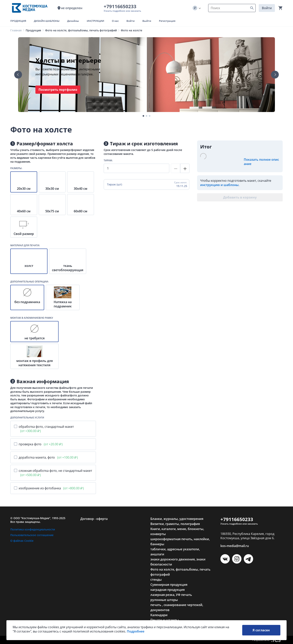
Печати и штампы (165, 620)
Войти (267, 8)
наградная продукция (168, 590)
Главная (16, 30)
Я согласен (261, 632)
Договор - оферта (94, 519)
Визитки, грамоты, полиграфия (175, 524)
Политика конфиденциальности (33, 529)
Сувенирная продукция (169, 585)
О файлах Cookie (22, 541)
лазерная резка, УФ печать (171, 595)
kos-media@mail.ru (235, 546)
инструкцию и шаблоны (219, 185)
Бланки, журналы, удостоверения (177, 519)
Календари (159, 615)
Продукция (33, 30)
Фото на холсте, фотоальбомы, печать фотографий (81, 30)
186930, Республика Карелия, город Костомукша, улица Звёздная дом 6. (247, 536)
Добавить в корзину (240, 197)
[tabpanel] (146, 75)
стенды (156, 580)
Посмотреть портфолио (58, 90)
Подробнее (136, 633)
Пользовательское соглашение (32, 535)
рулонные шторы (164, 600)
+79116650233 (121, 6)
